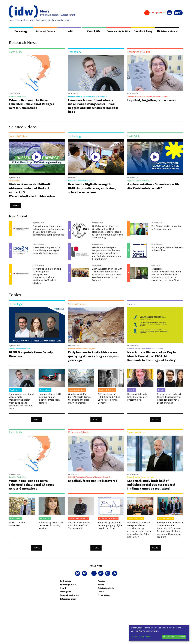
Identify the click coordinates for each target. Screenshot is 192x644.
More (16, 206)
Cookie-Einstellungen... (141, 637)
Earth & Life (93, 31)
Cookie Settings (104, 595)
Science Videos (167, 31)
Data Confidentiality (106, 588)
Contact (101, 592)
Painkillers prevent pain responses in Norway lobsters (51, 525)
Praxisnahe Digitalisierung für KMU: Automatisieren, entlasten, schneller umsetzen (92, 188)
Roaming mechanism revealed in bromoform (167, 249)
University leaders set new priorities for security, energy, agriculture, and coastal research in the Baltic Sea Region (140, 530)
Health (69, 31)
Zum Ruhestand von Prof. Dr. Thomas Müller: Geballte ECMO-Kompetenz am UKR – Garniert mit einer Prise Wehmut (107, 275)
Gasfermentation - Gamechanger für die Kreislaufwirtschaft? (153, 186)
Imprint (101, 585)
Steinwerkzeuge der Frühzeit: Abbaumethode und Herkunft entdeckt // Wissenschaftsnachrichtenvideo (32, 190)
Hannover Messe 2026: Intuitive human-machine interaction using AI (50, 398)
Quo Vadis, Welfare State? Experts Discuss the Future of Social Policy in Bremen (80, 398)
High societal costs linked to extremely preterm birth (137, 397)
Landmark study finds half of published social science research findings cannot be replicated (151, 485)
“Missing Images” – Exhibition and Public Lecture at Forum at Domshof (109, 398)
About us (101, 581)
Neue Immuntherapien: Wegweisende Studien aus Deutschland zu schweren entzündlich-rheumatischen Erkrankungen (107, 253)
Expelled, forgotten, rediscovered (152, 100)
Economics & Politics (118, 31)
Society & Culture (45, 31)
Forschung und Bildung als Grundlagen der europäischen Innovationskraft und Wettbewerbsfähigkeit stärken (47, 276)
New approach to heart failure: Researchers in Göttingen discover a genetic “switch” (169, 398)
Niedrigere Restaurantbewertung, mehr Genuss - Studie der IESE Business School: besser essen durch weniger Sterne (166, 275)
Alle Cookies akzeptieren (174, 637)
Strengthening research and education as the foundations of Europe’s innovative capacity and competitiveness (48, 231)
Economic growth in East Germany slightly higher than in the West (111, 525)
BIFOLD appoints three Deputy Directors (31, 354)
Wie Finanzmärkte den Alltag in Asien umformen (166, 228)
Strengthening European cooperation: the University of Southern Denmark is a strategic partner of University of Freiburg (170, 530)
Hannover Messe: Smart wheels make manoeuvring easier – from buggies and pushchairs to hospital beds (93, 106)
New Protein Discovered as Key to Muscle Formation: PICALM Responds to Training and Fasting (152, 356)
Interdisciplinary (143, 31)
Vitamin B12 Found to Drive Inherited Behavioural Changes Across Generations (32, 104)
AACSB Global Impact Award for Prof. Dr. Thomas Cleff (79, 525)
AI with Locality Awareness (17, 524)
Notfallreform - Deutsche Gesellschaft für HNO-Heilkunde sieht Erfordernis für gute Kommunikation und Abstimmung (107, 232)
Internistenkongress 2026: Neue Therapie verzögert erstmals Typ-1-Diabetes (47, 250)
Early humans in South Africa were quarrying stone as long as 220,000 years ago (93, 356)
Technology (21, 31)
